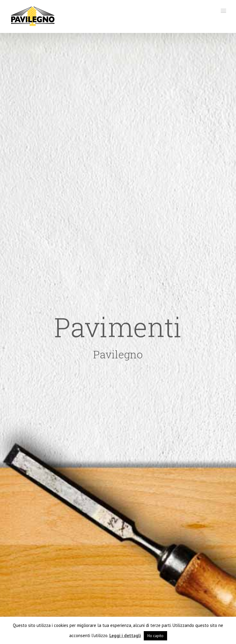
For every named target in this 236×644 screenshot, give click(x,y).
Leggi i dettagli (125, 635)
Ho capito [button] (155, 636)
